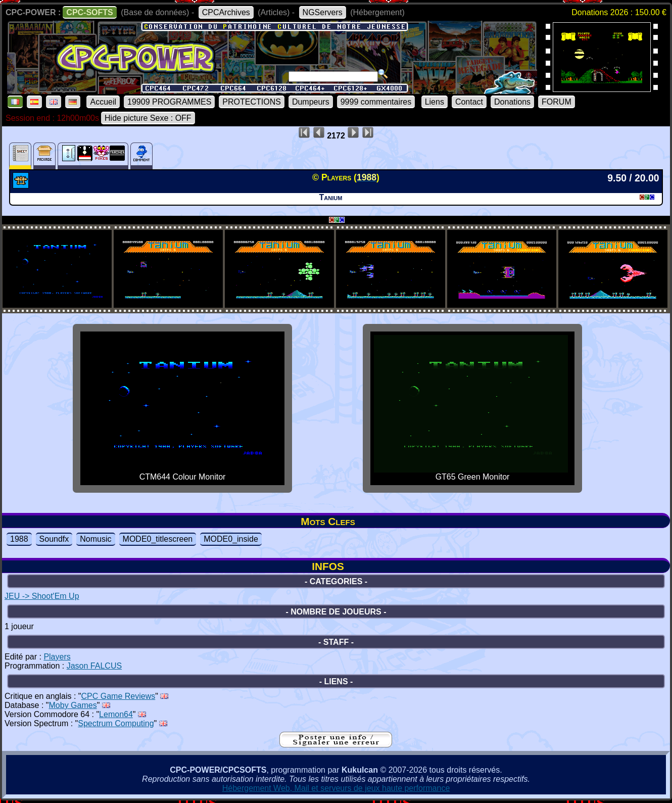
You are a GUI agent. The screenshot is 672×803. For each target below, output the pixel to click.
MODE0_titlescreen (158, 539)
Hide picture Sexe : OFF (148, 118)
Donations (512, 102)
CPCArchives (226, 12)
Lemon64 (116, 714)
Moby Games (73, 705)
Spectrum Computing (116, 723)
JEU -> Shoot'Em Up (42, 596)
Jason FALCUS (94, 666)
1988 (19, 539)
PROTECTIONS (252, 102)
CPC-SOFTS (89, 12)
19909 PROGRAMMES (169, 102)
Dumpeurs (311, 102)
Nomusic (95, 539)
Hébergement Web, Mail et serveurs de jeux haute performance (336, 788)
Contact (469, 102)
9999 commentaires (376, 102)
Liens (435, 102)
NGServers (323, 12)
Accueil (103, 102)
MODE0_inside (231, 539)
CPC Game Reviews (118, 696)
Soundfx (54, 539)
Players (57, 657)
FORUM (557, 102)
